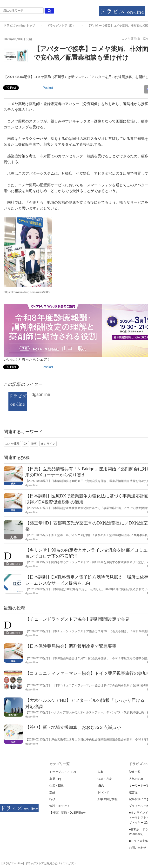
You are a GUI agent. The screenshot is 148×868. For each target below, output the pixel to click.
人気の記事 (136, 779)
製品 (52, 792)
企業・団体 (57, 786)
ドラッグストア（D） (61, 26)
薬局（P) (55, 779)
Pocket (48, 88)
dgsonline (41, 395)
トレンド (103, 792)
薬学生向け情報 (108, 799)
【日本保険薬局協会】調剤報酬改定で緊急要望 (71, 646)
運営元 (133, 792)
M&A (101, 786)
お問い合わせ (138, 848)
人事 (100, 772)
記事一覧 (135, 772)
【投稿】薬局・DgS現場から (68, 813)
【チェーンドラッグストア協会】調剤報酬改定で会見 (77, 619)
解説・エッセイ (60, 806)
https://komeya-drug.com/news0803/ (27, 292)
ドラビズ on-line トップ (19, 26)
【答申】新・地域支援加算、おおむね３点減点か (73, 727)
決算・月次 (105, 779)
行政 (52, 799)
